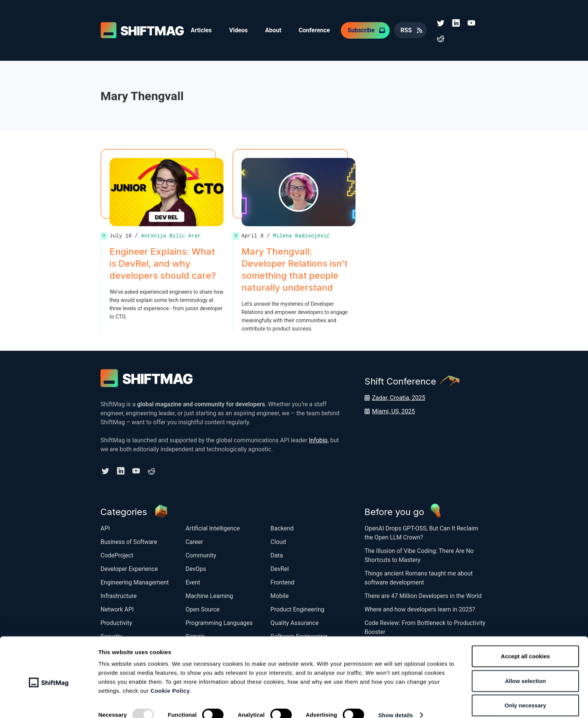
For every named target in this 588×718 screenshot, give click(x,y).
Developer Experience (129, 568)
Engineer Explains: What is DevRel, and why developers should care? (163, 263)
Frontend (282, 581)
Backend (282, 527)
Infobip (318, 439)
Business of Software (129, 541)
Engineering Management (135, 581)
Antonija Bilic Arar (171, 235)
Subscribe (363, 30)
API (105, 527)
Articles (201, 30)
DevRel (280, 568)
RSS (409, 30)
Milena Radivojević (301, 235)
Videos (239, 30)
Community (201, 554)
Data (277, 554)
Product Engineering (297, 608)
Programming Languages (219, 622)
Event (193, 581)
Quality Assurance (294, 622)
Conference (316, 30)
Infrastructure (118, 595)
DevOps (196, 568)
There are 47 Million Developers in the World (423, 595)
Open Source (203, 608)
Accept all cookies (526, 644)
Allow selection (525, 669)
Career (194, 541)
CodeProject (117, 554)
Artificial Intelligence (213, 527)
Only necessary (526, 693)
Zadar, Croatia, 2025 (399, 397)
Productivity (116, 622)
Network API (117, 608)
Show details (395, 703)
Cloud (278, 541)
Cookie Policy (170, 679)
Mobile (279, 595)
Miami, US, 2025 (394, 411)
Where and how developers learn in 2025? (420, 608)
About (275, 30)
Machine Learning (209, 595)
